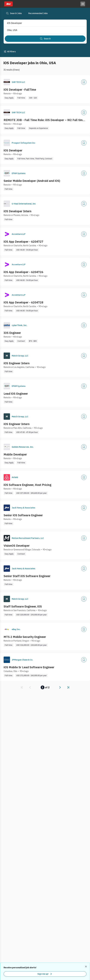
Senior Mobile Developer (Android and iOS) (32, 181)
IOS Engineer (12, 333)
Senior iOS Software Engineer (23, 515)
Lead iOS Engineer (16, 394)
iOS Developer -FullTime (20, 90)
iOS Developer (13, 150)
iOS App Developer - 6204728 (23, 302)
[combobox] (43, 23)
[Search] (45, 39)
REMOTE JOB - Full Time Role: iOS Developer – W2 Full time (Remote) (44, 120)
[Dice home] (8, 4)
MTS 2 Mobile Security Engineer (25, 637)
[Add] (84, 82)
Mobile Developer (15, 454)
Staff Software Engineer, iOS (23, 606)
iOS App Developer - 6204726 (23, 272)
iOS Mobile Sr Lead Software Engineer (29, 667)
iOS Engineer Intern (17, 363)
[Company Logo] (7, 82)
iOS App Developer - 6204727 (23, 242)
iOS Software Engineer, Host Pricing (27, 485)
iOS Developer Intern (18, 211)
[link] (22, 687)
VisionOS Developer (17, 546)
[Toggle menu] (83, 4)
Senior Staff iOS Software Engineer (27, 576)
